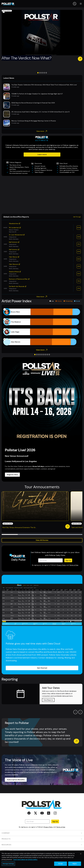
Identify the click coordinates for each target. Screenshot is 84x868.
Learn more (42, 154)
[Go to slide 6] (45, 355)
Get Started (42, 668)
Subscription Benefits (16, 780)
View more (42, 131)
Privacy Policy (61, 565)
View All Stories (42, 540)
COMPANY (42, 833)
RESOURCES (42, 845)
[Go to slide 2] (40, 73)
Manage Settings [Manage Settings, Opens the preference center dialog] (8, 864)
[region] (42, 859)
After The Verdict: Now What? (27, 58)
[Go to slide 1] (38, 73)
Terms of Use (74, 565)
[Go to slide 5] (46, 73)
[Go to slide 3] (42, 73)
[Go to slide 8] (49, 355)
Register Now (12, 475)
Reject (75, 864)
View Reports (48, 700)
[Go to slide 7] (47, 355)
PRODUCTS (42, 839)
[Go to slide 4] (44, 73)
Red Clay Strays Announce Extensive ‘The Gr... (19, 527)
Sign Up (68, 560)
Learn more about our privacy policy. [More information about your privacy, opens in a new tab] (25, 859)
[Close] (81, 854)
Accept (61, 864)
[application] (42, 327)
